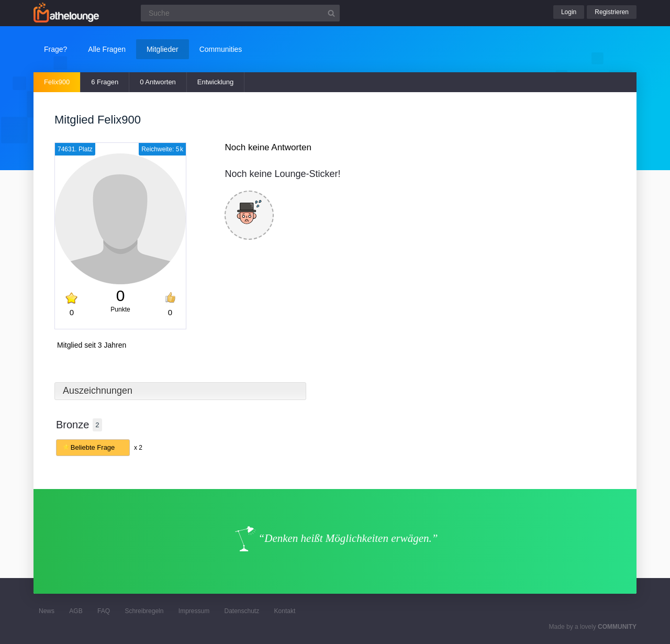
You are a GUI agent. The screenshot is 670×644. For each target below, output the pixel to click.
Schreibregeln (144, 611)
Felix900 (57, 82)
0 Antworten (158, 82)
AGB (76, 611)
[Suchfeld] (240, 13)
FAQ (104, 611)
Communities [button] (221, 49)
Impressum (194, 611)
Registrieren (612, 12)
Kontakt (285, 611)
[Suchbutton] (331, 13)
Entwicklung (215, 82)
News (47, 611)
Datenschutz (242, 611)
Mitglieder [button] (163, 49)
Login (569, 12)
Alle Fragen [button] (107, 49)
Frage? (55, 49)
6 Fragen (105, 82)
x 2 (138, 448)
